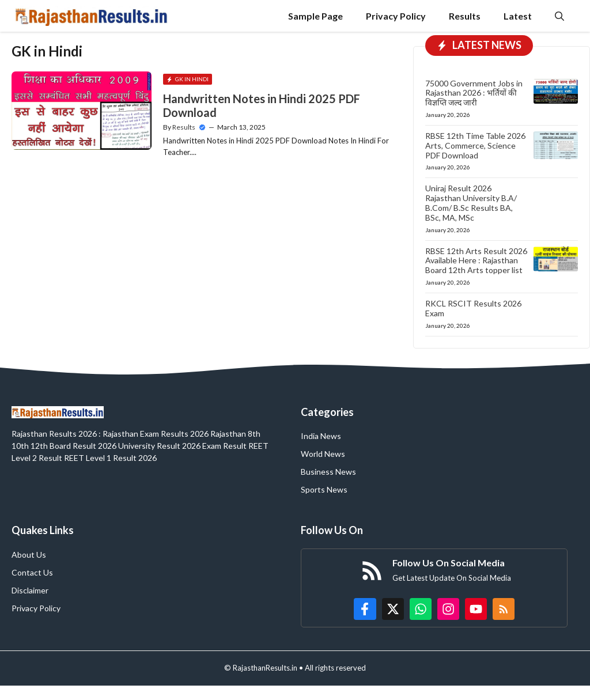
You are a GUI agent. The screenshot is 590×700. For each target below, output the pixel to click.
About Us (29, 555)
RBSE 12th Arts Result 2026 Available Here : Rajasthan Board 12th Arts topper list (476, 261)
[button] (559, 16)
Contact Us (32, 572)
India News (321, 436)
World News (323, 454)
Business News (328, 472)
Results (465, 16)
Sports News (324, 489)
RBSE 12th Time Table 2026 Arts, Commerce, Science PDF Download (475, 145)
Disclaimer (30, 590)
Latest (518, 16)
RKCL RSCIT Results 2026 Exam (473, 308)
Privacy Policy (396, 16)
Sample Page (315, 16)
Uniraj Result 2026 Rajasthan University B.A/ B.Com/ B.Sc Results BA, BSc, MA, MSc (471, 203)
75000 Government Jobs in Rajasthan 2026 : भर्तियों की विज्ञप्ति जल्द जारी (474, 93)
